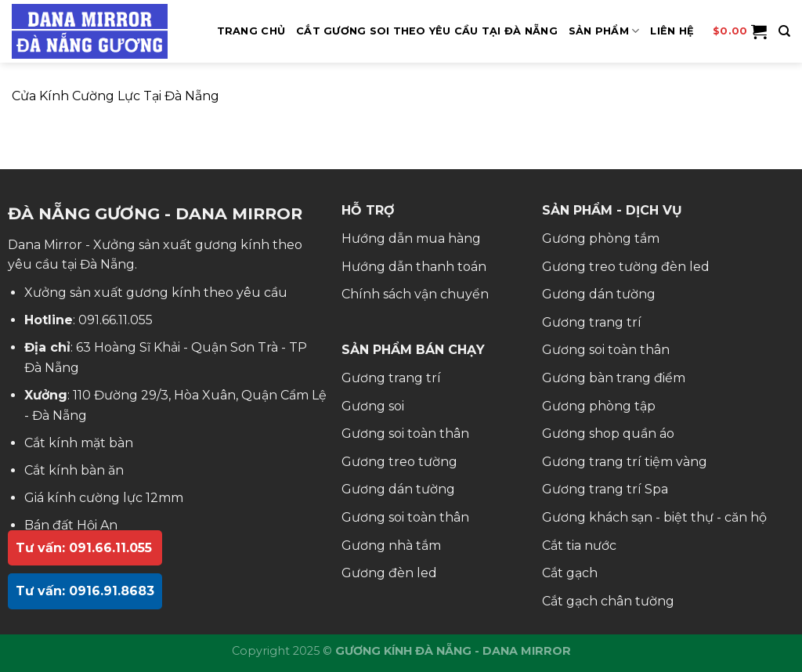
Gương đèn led (389, 573)
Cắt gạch (570, 573)
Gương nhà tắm (391, 546)
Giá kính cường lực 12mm (104, 498)
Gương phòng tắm (601, 238)
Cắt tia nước (579, 546)
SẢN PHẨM (604, 31)
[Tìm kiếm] (784, 31)
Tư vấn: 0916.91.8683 (85, 591)
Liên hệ (672, 31)
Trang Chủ (251, 31)
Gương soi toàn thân (405, 434)
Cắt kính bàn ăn (74, 470)
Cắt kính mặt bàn (79, 443)
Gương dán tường (398, 489)
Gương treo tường (399, 462)
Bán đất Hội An (71, 525)
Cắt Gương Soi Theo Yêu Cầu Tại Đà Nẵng (427, 31)
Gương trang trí (391, 378)
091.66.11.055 (116, 320)
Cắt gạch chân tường (608, 601)
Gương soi (373, 406)
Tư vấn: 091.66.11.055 (84, 548)
